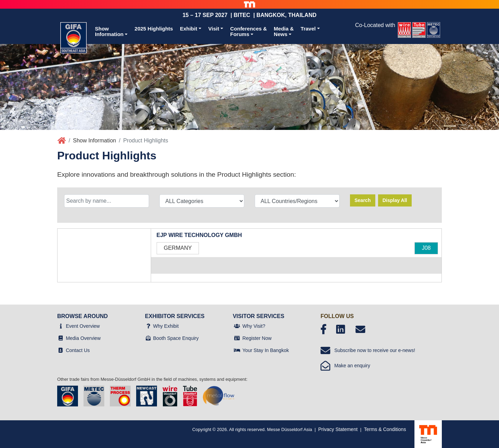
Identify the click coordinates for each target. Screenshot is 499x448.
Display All (395, 200)
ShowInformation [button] (109, 32)
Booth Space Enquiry (176, 338)
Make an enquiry (345, 366)
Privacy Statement (338, 429)
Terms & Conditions (385, 429)
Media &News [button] (284, 32)
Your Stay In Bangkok (266, 350)
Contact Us (78, 350)
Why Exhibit (166, 326)
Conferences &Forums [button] (248, 32)
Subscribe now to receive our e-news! (368, 350)
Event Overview (83, 326)
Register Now (257, 338)
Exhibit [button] (189, 29)
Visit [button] (214, 29)
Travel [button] (308, 29)
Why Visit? (254, 326)
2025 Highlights (154, 29)
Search (363, 200)
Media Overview (83, 338)
